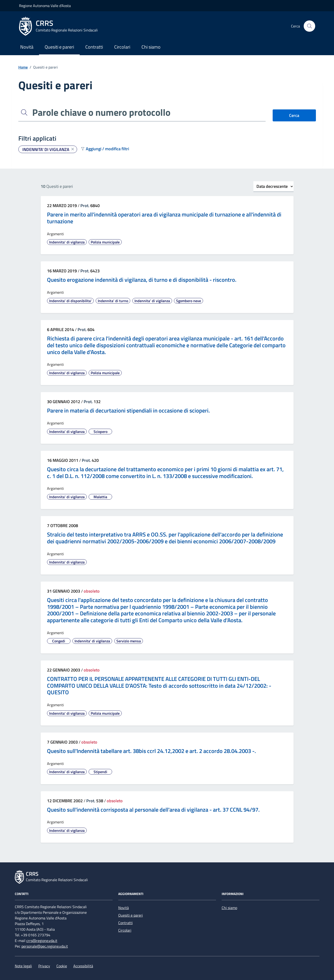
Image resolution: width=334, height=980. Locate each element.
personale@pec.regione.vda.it (45, 946)
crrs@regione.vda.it (42, 941)
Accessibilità (83, 966)
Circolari (122, 47)
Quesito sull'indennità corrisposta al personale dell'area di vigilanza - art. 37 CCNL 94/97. (153, 810)
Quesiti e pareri (59, 47)
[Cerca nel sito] (309, 26)
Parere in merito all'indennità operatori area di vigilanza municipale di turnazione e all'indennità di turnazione (164, 218)
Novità (27, 47)
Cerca (294, 115)
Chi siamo (151, 47)
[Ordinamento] (273, 187)
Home (23, 67)
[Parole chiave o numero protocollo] (148, 113)
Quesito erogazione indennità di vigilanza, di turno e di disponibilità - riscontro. (142, 280)
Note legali (23, 966)
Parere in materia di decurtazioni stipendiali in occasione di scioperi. (128, 411)
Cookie (62, 966)
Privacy (44, 966)
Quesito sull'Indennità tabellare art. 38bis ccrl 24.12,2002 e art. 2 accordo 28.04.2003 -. (151, 751)
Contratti (94, 47)
